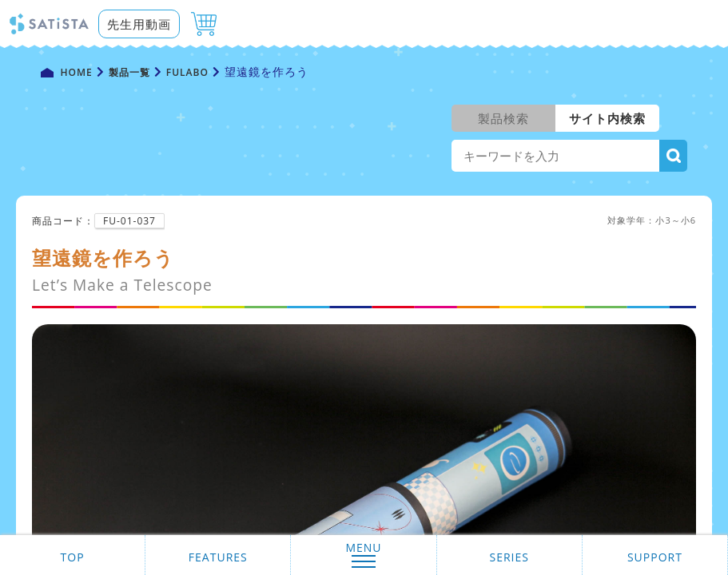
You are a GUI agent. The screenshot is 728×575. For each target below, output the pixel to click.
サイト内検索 (607, 118)
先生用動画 (139, 24)
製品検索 (503, 118)
